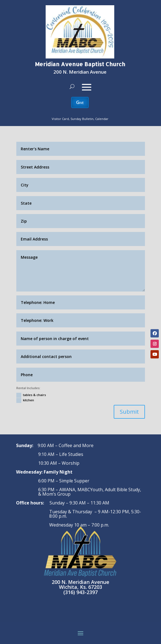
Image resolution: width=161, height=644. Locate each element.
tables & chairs (31, 395)
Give (80, 102)
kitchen (25, 400)
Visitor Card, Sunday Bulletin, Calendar (80, 119)
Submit (129, 412)
